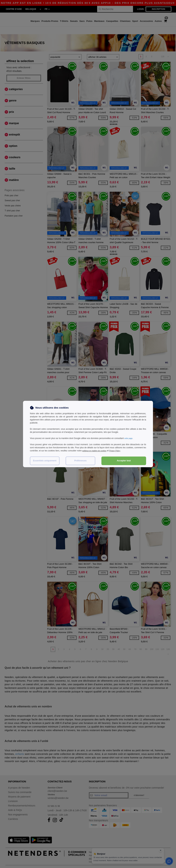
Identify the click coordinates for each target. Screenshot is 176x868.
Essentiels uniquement (45, 461)
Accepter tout (124, 461)
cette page (129, 438)
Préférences (80, 461)
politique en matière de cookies (96, 451)
